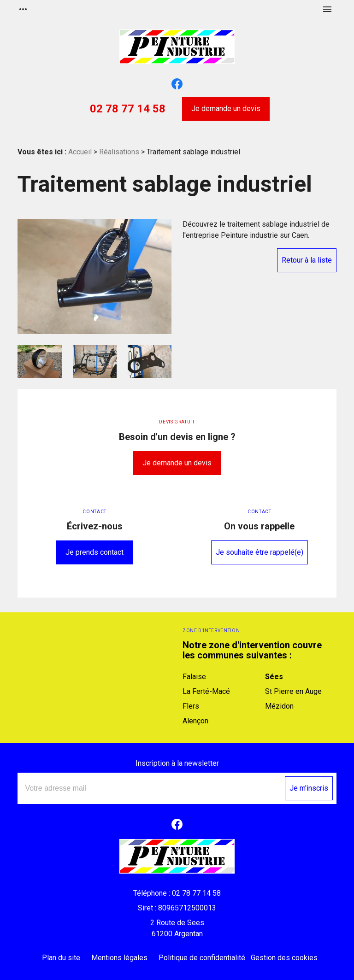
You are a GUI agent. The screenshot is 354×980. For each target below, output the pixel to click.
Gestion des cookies (284, 958)
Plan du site (61, 958)
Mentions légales (119, 958)
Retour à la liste (307, 260)
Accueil (80, 152)
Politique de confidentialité (202, 958)
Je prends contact (94, 552)
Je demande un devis (226, 109)
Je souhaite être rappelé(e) (260, 552)
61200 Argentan (177, 928)
